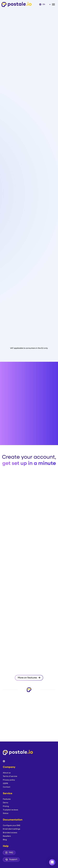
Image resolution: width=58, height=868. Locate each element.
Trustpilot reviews (10, 810)
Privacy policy (9, 780)
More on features (29, 678)
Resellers (7, 836)
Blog (5, 840)
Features (7, 799)
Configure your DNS (12, 826)
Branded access (10, 833)
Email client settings (12, 829)
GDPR (5, 784)
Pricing (6, 806)
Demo (6, 803)
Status (6, 813)
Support (11, 860)
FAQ (9, 853)
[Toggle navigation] (54, 4)
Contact (7, 787)
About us (7, 773)
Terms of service (10, 776)
